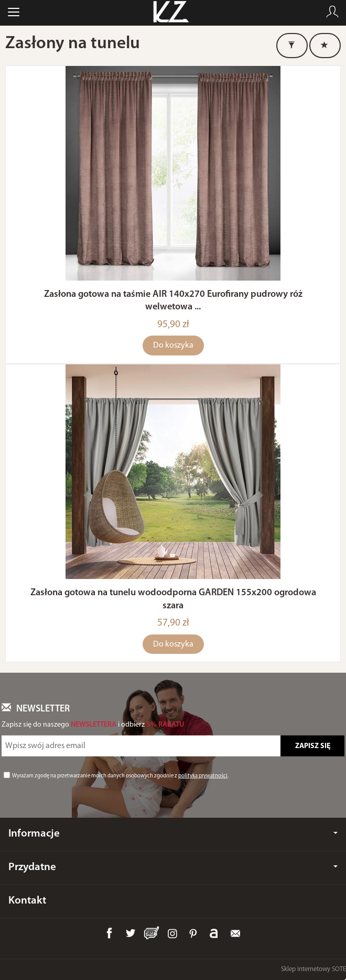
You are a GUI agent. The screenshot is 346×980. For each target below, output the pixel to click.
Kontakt (27, 901)
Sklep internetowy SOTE (313, 969)
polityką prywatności (203, 776)
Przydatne (173, 867)
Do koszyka (173, 346)
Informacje (173, 834)
